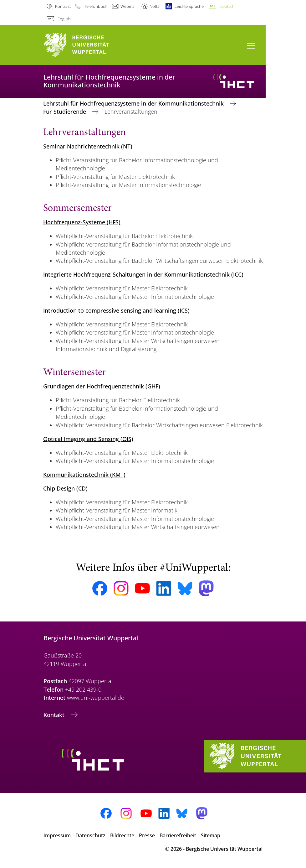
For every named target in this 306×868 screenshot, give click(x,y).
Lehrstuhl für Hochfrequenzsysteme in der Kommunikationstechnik (134, 103)
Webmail (128, 6)
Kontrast (63, 6)
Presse (147, 835)
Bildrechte (122, 835)
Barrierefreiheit (178, 835)
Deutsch (227, 6)
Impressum (57, 835)
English (64, 19)
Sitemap (211, 835)
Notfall (156, 6)
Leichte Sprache (189, 6)
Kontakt (55, 715)
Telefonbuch (96, 6)
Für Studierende (65, 112)
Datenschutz (90, 835)
